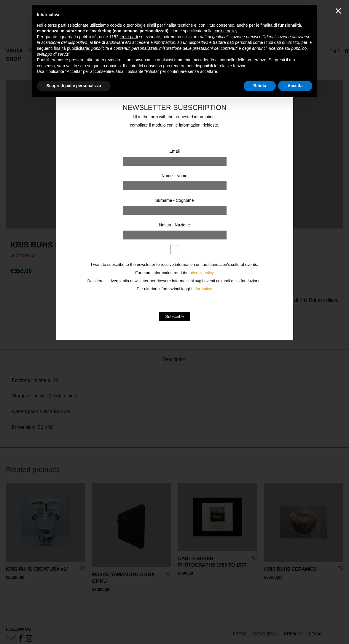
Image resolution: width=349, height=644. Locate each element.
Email (174, 151)
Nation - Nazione (174, 225)
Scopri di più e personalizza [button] (74, 86)
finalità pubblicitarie (71, 48)
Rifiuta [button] (260, 86)
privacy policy (202, 273)
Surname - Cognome (175, 200)
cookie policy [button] (225, 31)
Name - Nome (174, 176)
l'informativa (202, 289)
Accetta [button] (295, 86)
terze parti (129, 37)
